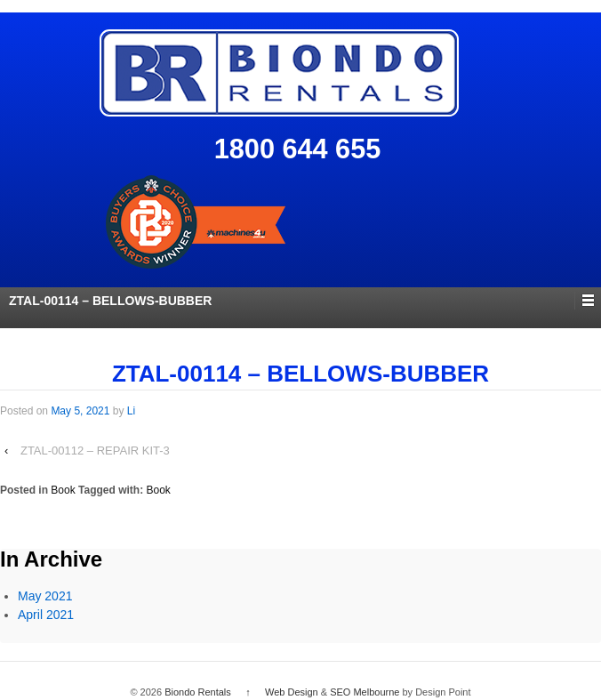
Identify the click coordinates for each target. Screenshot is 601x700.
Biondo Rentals (198, 692)
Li (131, 411)
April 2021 (46, 615)
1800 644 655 (298, 149)
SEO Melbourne (365, 692)
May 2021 (45, 596)
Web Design (292, 692)
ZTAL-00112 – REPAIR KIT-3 (95, 451)
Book (63, 490)
